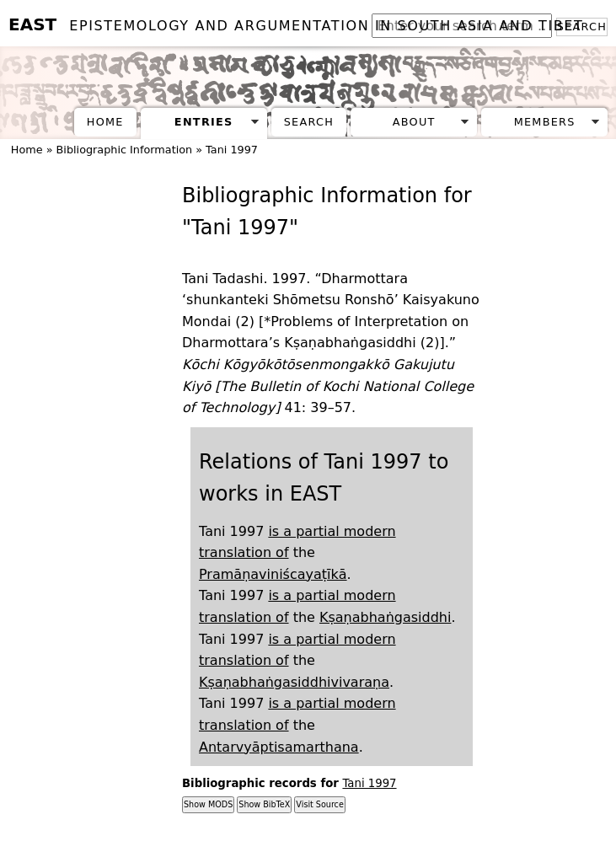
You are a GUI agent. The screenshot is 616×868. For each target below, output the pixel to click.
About (414, 122)
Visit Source (319, 804)
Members (545, 122)
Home (105, 122)
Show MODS (208, 804)
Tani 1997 (369, 783)
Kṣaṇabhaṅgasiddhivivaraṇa (294, 682)
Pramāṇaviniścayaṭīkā (273, 574)
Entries (204, 122)
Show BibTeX (264, 804)
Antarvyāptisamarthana (279, 747)
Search (309, 122)
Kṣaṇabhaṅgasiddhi (385, 617)
